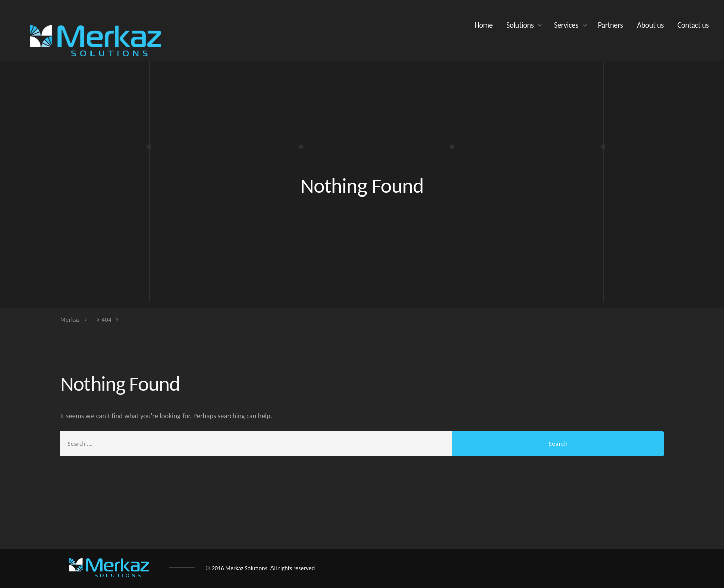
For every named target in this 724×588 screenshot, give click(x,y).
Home (483, 25)
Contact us (693, 25)
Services (566, 25)
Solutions (520, 25)
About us (650, 25)
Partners (610, 25)
